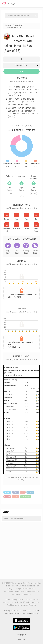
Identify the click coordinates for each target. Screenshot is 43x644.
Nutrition (21, 640)
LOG (21, 71)
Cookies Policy (33, 613)
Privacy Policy (19, 613)
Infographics (22, 635)
